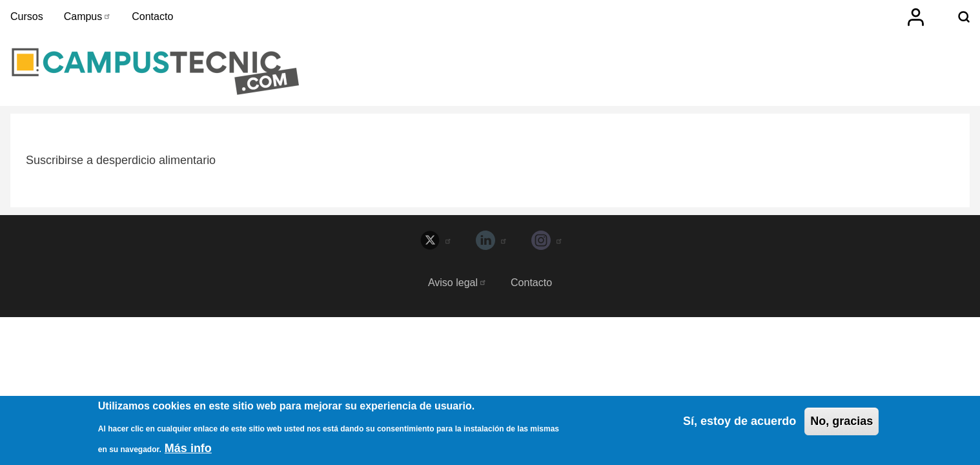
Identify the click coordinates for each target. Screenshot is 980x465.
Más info (188, 451)
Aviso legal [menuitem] (457, 283)
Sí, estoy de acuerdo (740, 424)
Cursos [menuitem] (27, 16)
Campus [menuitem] (88, 16)
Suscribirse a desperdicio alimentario (121, 161)
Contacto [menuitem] (152, 16)
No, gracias (842, 424)
